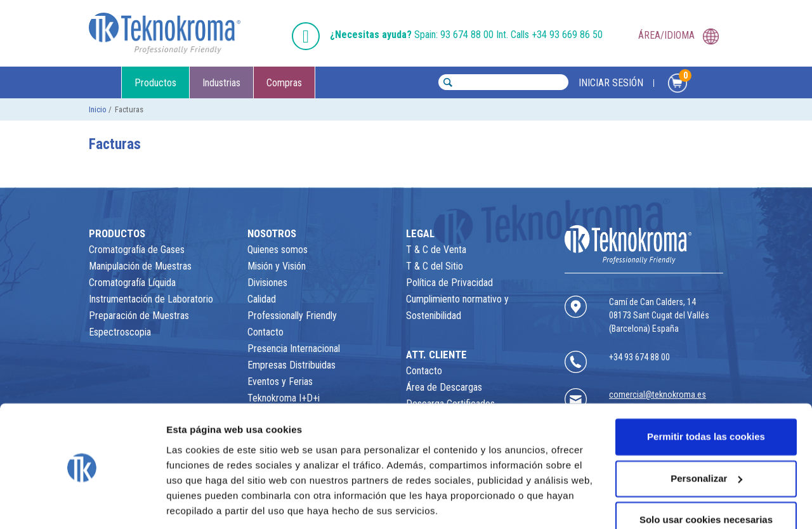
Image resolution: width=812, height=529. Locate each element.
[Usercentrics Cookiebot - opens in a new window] (82, 504)
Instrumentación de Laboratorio (151, 299)
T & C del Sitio (435, 266)
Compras (284, 83)
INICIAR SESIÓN (611, 83)
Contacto (265, 332)
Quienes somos (278, 250)
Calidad (262, 299)
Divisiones (267, 283)
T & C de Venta (436, 250)
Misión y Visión (277, 266)
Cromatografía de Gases (137, 250)
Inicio (98, 109)
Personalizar (706, 437)
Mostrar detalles (203, 504)
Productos (155, 83)
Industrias (221, 83)
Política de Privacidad (449, 283)
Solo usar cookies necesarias (706, 479)
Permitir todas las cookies (706, 395)
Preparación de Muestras (139, 316)
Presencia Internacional (294, 349)
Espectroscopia (120, 332)
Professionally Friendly (292, 316)
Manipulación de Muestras (140, 266)
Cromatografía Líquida (132, 283)
